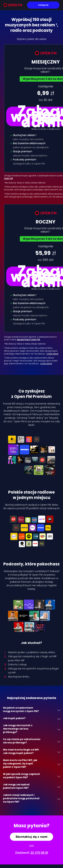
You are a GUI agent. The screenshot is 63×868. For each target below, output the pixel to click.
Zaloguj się (43, 5)
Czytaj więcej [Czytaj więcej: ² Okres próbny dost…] (52, 354)
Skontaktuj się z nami (32, 837)
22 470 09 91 (39, 853)
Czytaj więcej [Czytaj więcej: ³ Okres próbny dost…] (46, 364)
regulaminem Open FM (28, 340)
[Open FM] (13, 6)
